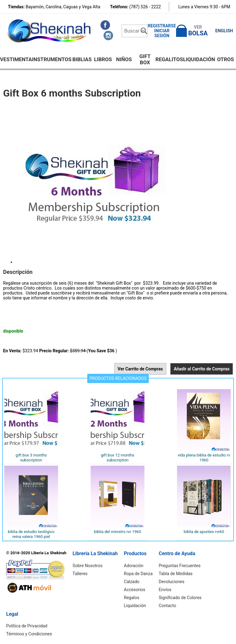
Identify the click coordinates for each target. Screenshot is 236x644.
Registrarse (162, 26)
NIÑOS (124, 59)
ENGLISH (224, 31)
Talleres (80, 574)
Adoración (134, 566)
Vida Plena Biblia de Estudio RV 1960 (204, 458)
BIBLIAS (82, 59)
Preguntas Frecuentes (180, 566)
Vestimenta (16, 59)
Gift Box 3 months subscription (31, 458)
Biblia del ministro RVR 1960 (118, 532)
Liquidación (199, 59)
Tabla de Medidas (176, 574)
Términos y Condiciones (29, 634)
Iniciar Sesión (162, 33)
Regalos (132, 598)
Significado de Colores (180, 598)
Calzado (132, 582)
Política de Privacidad (27, 626)
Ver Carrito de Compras (140, 369)
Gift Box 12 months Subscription (118, 458)
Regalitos (169, 59)
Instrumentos (52, 59)
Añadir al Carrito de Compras (202, 369)
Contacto (168, 606)
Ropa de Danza (138, 574)
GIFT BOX (145, 59)
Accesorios (135, 590)
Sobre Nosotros (87, 566)
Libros (103, 59)
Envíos (165, 590)
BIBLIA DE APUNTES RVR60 (204, 532)
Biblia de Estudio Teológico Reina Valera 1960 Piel (31, 534)
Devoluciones (172, 582)
